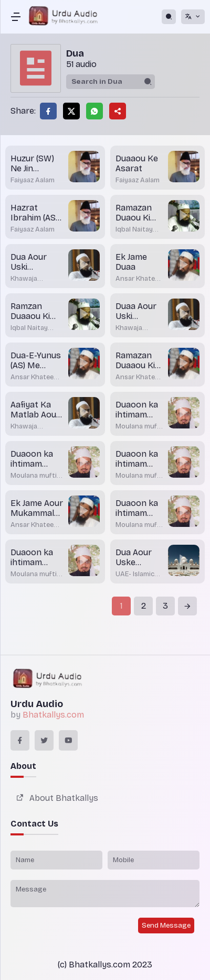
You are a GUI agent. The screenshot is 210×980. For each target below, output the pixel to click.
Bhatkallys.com (53, 715)
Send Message (166, 926)
